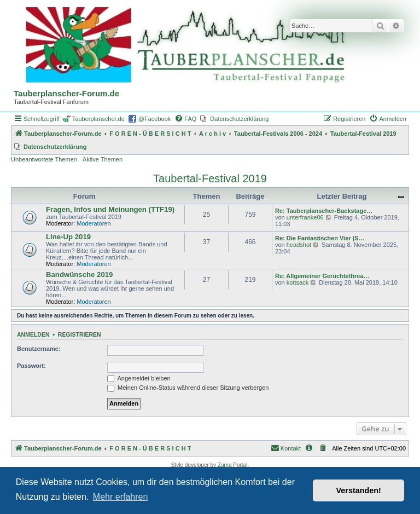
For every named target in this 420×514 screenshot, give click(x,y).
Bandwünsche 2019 (79, 275)
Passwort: (31, 366)
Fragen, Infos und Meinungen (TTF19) (110, 209)
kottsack (297, 282)
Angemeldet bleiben (139, 378)
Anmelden (33, 334)
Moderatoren (94, 223)
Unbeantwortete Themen (44, 159)
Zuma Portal (232, 465)
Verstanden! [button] (359, 490)
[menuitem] (185, 119)
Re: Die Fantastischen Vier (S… (320, 238)
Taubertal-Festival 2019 (210, 178)
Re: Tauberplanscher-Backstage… (324, 211)
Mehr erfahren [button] (121, 497)
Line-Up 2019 (68, 237)
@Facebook (154, 119)
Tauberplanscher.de (98, 119)
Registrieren (80, 334)
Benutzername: (39, 349)
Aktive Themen (103, 159)
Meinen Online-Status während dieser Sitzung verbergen (188, 388)
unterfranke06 (305, 217)
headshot (299, 245)
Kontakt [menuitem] (286, 448)
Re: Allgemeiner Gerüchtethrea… (322, 276)
